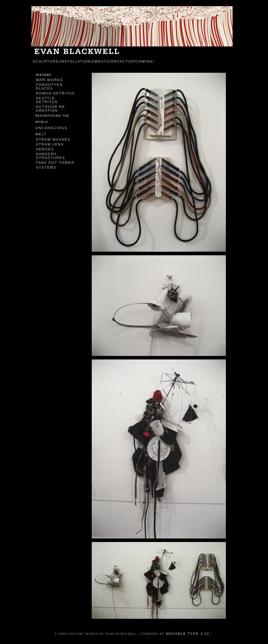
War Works (49, 80)
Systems (46, 167)
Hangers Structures (51, 156)
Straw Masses (53, 139)
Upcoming (141, 61)
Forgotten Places (49, 87)
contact (118, 61)
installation (75, 61)
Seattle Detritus (47, 100)
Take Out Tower (55, 163)
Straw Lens (50, 144)
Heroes (45, 149)
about (99, 61)
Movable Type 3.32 (187, 634)
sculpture (46, 61)
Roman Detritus (55, 93)
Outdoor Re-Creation (51, 109)
